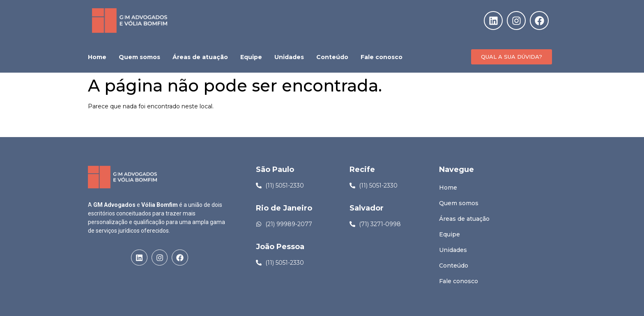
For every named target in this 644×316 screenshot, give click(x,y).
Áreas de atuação (200, 57)
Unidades (289, 57)
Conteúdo (332, 57)
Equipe (251, 57)
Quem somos (139, 57)
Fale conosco (382, 57)
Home (97, 57)
